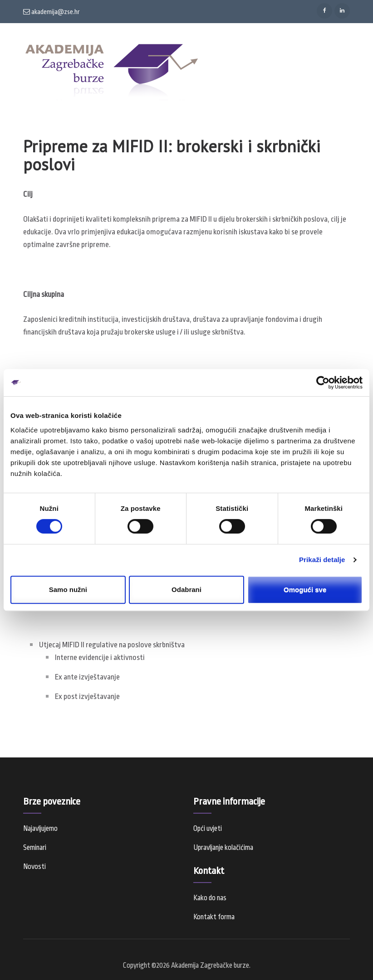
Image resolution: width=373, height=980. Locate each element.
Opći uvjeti (208, 829)
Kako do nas (210, 898)
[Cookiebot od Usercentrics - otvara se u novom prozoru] (323, 383)
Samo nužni (68, 589)
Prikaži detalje (322, 560)
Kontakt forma (214, 917)
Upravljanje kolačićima (223, 848)
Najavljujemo (40, 829)
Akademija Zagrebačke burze (210, 965)
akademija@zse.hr (52, 12)
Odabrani (186, 589)
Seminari (35, 848)
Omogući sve (305, 589)
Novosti (34, 867)
